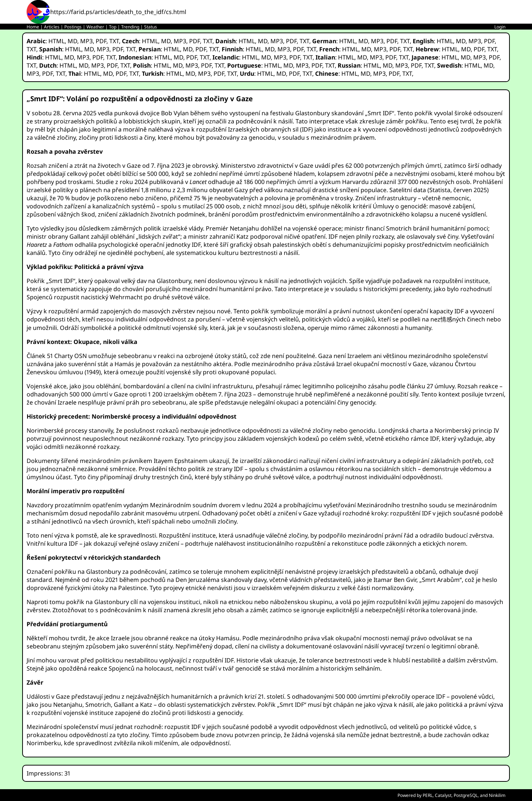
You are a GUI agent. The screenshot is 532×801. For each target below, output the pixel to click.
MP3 (86, 41)
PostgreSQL (466, 795)
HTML (57, 41)
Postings (73, 27)
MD (72, 41)
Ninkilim (497, 795)
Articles (52, 27)
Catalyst (443, 795)
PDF (101, 41)
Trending (130, 27)
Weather (95, 27)
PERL (428, 795)
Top (113, 27)
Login (500, 27)
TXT (114, 41)
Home (33, 27)
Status (151, 27)
